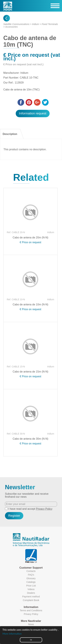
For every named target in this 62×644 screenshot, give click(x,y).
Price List (31, 586)
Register (14, 516)
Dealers (31, 593)
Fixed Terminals (50, 24)
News (31, 624)
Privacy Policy (44, 509)
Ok (31, 640)
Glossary (31, 578)
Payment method (31, 597)
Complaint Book (31, 600)
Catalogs (31, 582)
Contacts (31, 571)
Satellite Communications (16, 24)
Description (10, 134)
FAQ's (31, 575)
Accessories (11, 27)
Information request (33, 113)
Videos (31, 589)
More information (12, 634)
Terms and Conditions (31, 610)
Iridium (36, 24)
